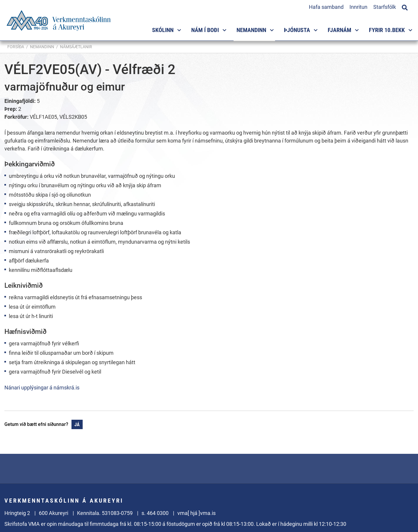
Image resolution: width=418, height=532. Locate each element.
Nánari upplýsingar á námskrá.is (42, 388)
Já (77, 425)
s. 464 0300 (155, 513)
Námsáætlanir (76, 47)
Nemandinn (42, 47)
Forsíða (16, 47)
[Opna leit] (405, 7)
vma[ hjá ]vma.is (196, 513)
